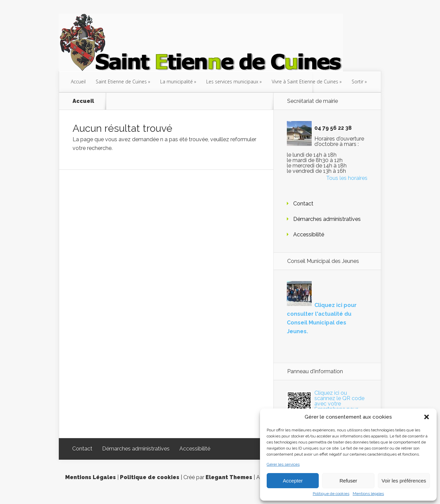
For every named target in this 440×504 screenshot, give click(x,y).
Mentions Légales (91, 477)
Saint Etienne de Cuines (121, 82)
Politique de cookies (331, 494)
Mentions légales (368, 494)
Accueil (78, 82)
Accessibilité (309, 235)
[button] (427, 417)
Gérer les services (283, 464)
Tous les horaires (347, 178)
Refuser (348, 481)
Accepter (293, 481)
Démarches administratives (327, 219)
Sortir (358, 82)
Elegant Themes (229, 477)
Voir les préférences (404, 481)
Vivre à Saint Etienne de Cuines (305, 82)
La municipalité (177, 82)
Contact (303, 204)
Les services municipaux (232, 82)
